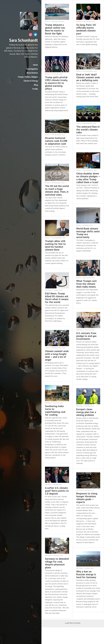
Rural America (32, 73)
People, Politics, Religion (28, 77)
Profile (35, 89)
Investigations (32, 69)
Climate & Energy (31, 81)
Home (35, 65)
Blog (36, 85)
